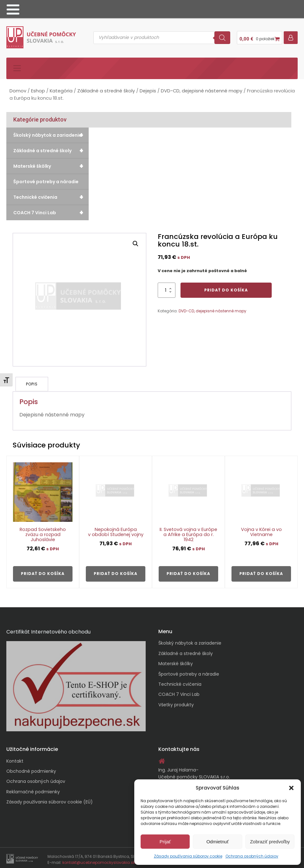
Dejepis (148, 88)
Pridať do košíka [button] (43, 570)
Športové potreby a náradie (46, 179)
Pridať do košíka (226, 287)
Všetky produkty (176, 702)
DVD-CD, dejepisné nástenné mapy (202, 88)
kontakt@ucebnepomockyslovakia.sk (99, 859)
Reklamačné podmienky (33, 789)
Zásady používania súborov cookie (188, 856)
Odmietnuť (218, 842)
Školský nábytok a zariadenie (51, 133)
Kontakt (15, 758)
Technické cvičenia (51, 195)
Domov (18, 88)
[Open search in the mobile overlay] (162, 36)
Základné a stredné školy (106, 88)
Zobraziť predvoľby (270, 842)
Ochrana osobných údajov (252, 856)
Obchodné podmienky (31, 768)
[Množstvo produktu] (167, 288)
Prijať (165, 842)
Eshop (38, 88)
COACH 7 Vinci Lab (51, 210)
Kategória (61, 88)
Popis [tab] (32, 381)
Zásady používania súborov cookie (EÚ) (50, 799)
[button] (291, 788)
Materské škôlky (51, 164)
